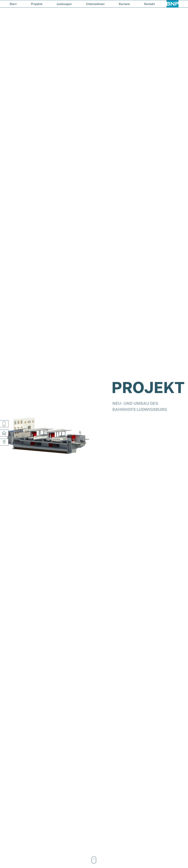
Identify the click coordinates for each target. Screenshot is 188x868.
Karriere (124, 4)
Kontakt (149, 4)
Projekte (37, 4)
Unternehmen (95, 4)
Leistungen (64, 4)
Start (13, 4)
